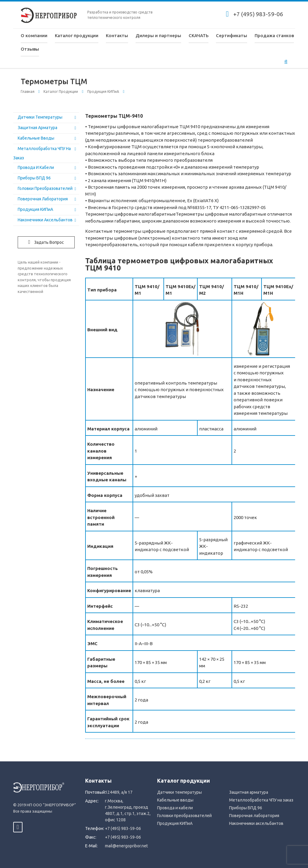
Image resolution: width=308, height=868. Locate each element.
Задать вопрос (46, 242)
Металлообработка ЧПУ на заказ (261, 800)
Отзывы (30, 49)
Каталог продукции (77, 35)
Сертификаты (232, 35)
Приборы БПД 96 (34, 178)
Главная (28, 92)
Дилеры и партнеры (158, 35)
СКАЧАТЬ (199, 35)
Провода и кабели (36, 167)
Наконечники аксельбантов (45, 220)
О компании (34, 35)
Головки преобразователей (45, 188)
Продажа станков (274, 35)
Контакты (117, 35)
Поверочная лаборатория (43, 199)
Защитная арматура (37, 128)
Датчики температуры (40, 117)
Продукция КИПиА (103, 92)
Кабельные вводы (36, 138)
